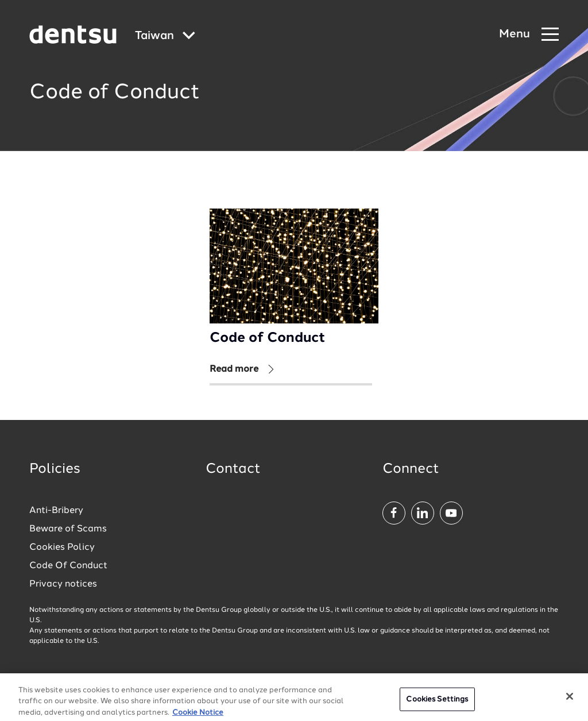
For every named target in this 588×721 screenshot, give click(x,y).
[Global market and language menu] (165, 36)
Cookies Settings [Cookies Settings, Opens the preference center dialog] (437, 705)
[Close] (570, 701)
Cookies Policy (62, 548)
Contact (233, 469)
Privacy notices (63, 584)
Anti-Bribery (56, 511)
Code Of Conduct (68, 566)
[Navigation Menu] (529, 35)
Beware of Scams (68, 529)
